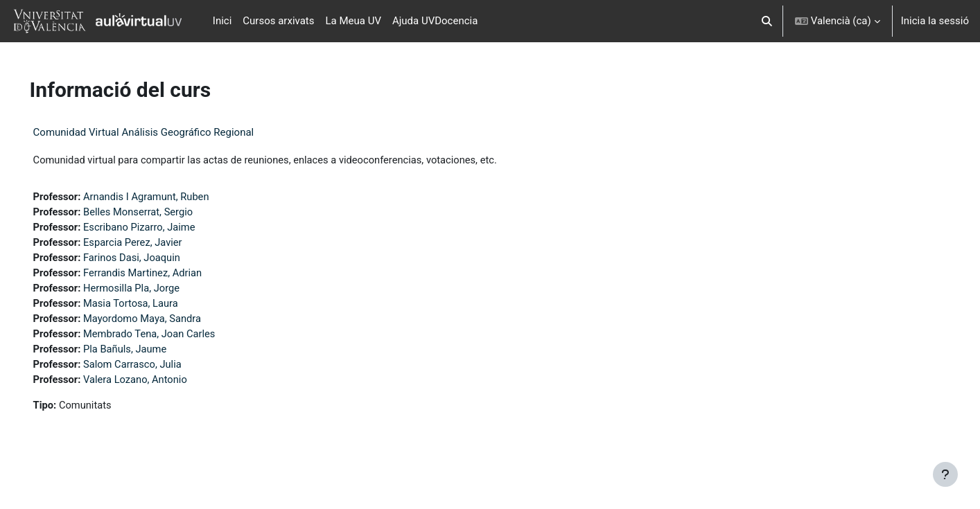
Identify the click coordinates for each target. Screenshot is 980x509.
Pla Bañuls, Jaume (147, 353)
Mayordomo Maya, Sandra (164, 322)
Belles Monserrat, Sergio (160, 213)
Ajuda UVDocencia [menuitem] (435, 21)
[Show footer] (945, 474)
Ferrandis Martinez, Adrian (165, 275)
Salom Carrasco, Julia (154, 368)
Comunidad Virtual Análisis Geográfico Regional (163, 132)
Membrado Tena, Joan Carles (172, 337)
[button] (767, 21)
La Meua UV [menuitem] (353, 21)
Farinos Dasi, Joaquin (154, 260)
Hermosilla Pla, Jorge (153, 291)
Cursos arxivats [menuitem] (278, 21)
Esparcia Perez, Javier (155, 244)
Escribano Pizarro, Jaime (161, 229)
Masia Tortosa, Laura (152, 306)
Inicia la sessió (935, 21)
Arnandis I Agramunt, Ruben (168, 197)
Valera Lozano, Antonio (157, 384)
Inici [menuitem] (222, 21)
